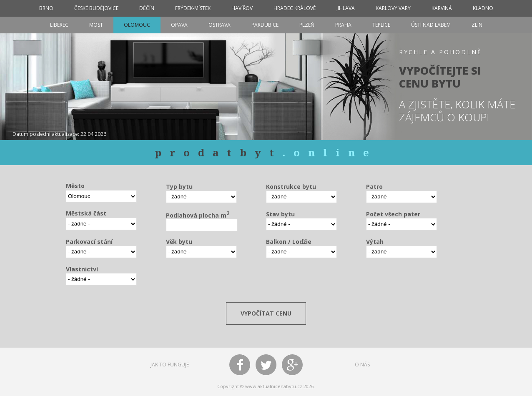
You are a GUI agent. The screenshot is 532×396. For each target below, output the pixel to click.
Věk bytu (179, 242)
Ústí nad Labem (431, 25)
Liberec (59, 25)
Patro (374, 187)
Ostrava (220, 25)
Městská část (86, 213)
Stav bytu (280, 214)
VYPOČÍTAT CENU (266, 313)
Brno (46, 8)
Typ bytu (179, 187)
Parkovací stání (89, 242)
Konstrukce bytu (291, 187)
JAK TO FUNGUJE (170, 365)
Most (96, 25)
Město (75, 186)
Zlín (477, 25)
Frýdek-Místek (193, 8)
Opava (179, 25)
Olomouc (137, 25)
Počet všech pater (393, 214)
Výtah (375, 242)
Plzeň (307, 25)
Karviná (442, 8)
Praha (343, 25)
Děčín (147, 8)
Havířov (242, 8)
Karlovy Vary (393, 8)
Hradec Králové (295, 8)
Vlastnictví (82, 269)
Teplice (381, 25)
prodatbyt (266, 152)
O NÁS (362, 365)
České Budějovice (96, 8)
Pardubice (265, 25)
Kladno (483, 8)
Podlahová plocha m (198, 215)
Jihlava (346, 8)
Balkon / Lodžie (289, 242)
